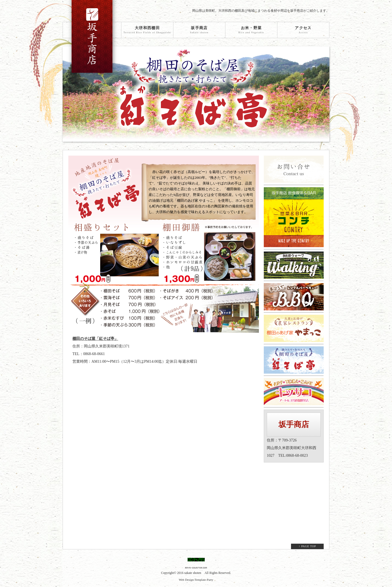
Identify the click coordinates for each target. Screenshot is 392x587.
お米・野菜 (251, 30)
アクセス (303, 30)
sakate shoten (193, 573)
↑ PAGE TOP (307, 546)
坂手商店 (199, 30)
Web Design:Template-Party (196, 580)
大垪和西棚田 (147, 30)
